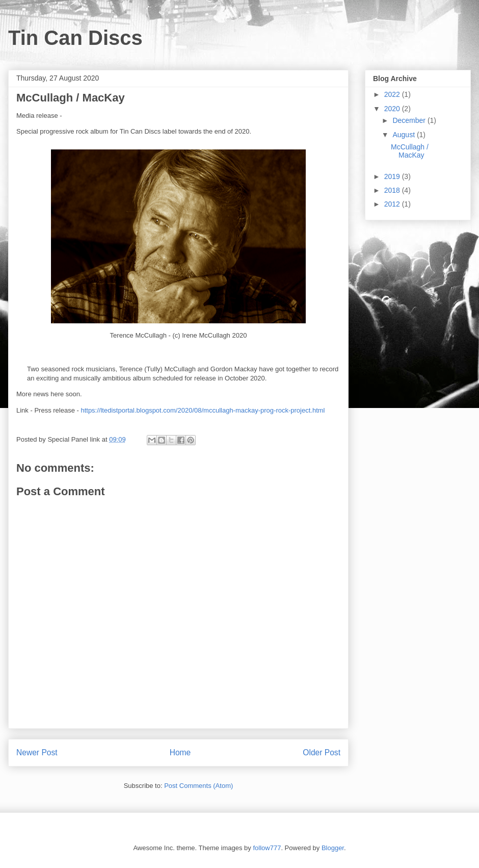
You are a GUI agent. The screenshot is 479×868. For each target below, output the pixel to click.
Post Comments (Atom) (198, 786)
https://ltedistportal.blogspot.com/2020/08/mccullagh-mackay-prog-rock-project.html (203, 410)
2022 (393, 94)
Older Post (322, 752)
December (410, 120)
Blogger (333, 848)
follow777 (267, 848)
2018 (393, 190)
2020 (393, 109)
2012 (393, 204)
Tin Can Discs (75, 38)
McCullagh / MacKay (410, 151)
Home (180, 752)
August (404, 135)
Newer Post (37, 752)
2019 (393, 176)
